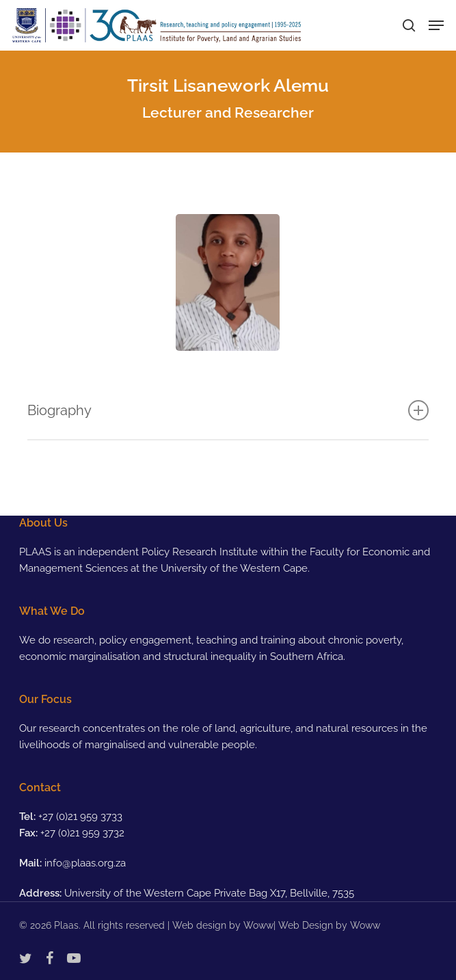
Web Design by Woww (329, 925)
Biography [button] (228, 410)
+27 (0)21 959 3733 (80, 817)
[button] (436, 25)
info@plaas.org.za (85, 863)
